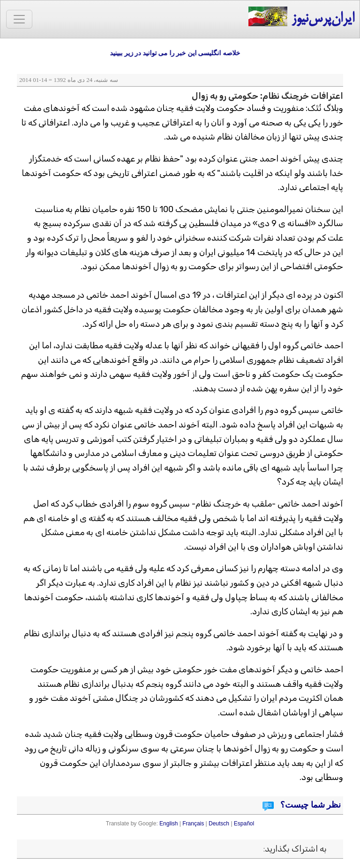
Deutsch (219, 824)
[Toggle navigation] (19, 19)
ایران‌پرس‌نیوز (301, 17)
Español (244, 824)
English (169, 824)
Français (193, 824)
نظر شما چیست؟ (310, 805)
